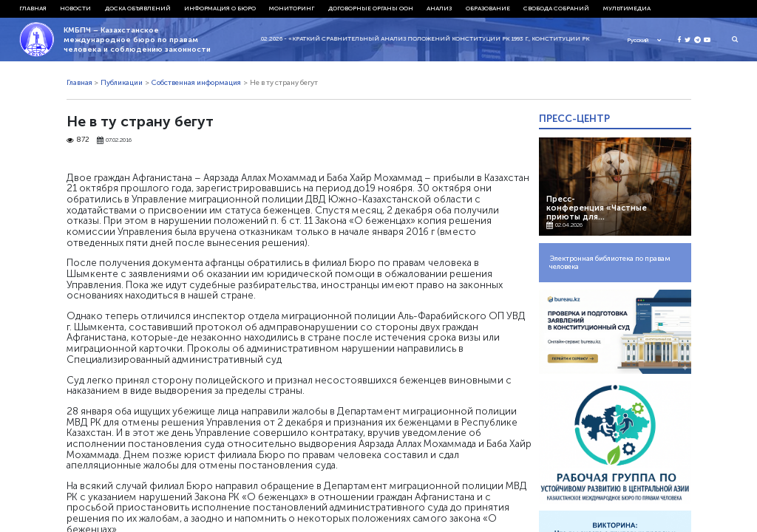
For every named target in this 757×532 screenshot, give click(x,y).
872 (78, 140)
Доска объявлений (138, 8)
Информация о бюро (220, 8)
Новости (75, 8)
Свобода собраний (556, 8)
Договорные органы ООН (371, 8)
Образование (488, 8)
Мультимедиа (627, 8)
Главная (33, 8)
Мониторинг (292, 8)
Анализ (439, 8)
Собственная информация (196, 83)
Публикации (122, 83)
